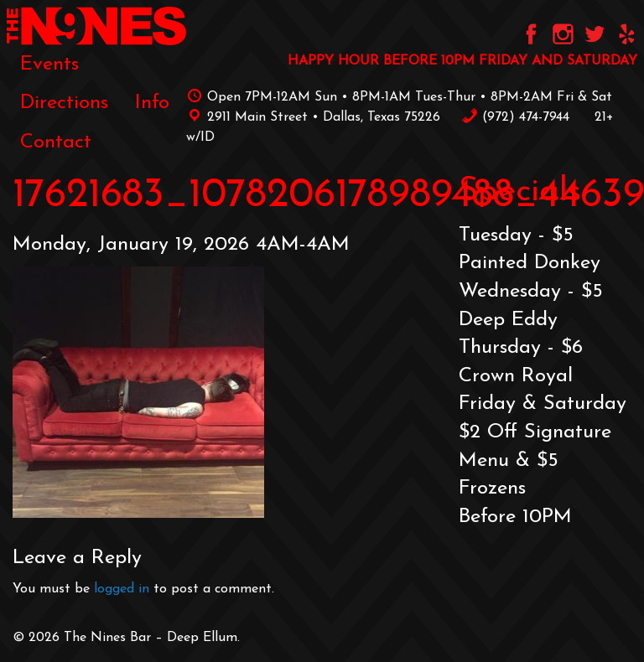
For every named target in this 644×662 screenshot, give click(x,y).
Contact (56, 142)
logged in (122, 589)
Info (152, 103)
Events (49, 65)
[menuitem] (49, 65)
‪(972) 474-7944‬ (515, 117)
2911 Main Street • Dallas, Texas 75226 (313, 117)
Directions (64, 103)
